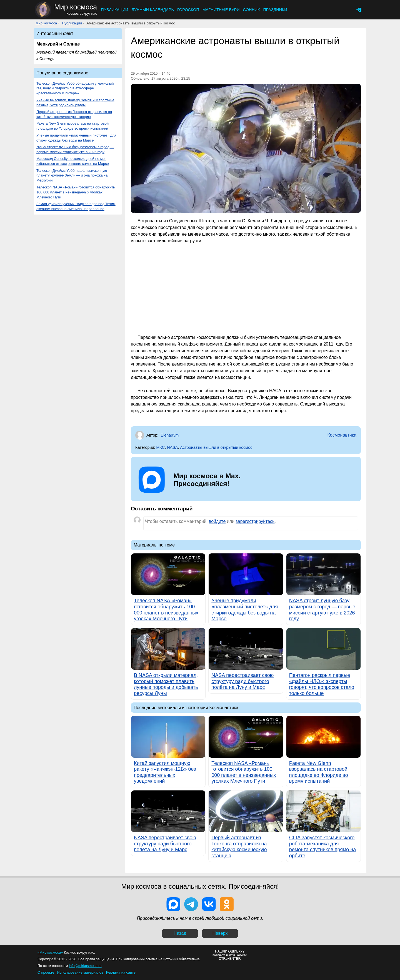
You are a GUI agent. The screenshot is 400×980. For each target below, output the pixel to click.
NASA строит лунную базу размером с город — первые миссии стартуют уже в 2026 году (75, 149)
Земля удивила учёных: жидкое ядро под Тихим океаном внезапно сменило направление (76, 206)
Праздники (275, 10)
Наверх (220, 933)
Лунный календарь (153, 10)
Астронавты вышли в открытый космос (216, 447)
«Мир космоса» (50, 952)
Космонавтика (342, 435)
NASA (172, 447)
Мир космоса (46, 23)
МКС (161, 447)
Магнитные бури (221, 10)
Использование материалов (80, 972)
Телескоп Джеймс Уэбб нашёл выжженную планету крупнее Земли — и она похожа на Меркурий (72, 176)
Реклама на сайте (121, 972)
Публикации (114, 10)
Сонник (252, 10)
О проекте (46, 972)
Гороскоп (188, 10)
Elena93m (170, 435)
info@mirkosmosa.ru (85, 966)
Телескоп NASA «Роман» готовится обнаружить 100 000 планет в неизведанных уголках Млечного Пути (76, 192)
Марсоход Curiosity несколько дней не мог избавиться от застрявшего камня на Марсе (73, 161)
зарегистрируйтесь (255, 521)
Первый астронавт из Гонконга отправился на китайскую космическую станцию (74, 114)
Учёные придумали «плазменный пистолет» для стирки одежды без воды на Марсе (76, 138)
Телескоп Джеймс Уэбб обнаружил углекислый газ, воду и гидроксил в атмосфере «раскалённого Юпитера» (75, 88)
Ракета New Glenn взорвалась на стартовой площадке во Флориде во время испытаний (72, 126)
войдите (217, 521)
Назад (180, 933)
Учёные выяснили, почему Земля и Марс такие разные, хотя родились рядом (75, 103)
